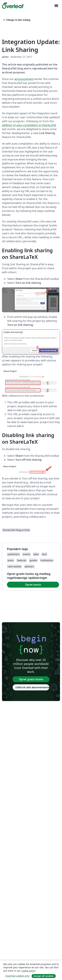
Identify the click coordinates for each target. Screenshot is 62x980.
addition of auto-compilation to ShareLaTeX (29, 125)
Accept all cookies (44, 976)
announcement (24, 79)
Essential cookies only (17, 976)
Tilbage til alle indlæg (17, 20)
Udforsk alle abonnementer (32, 687)
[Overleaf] (13, 6)
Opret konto (33, 585)
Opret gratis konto (31, 679)
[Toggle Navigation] (56, 6)
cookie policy (28, 971)
